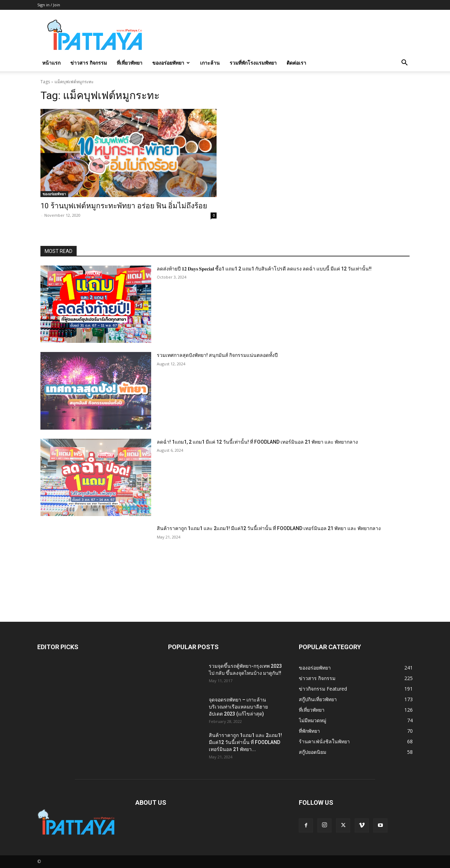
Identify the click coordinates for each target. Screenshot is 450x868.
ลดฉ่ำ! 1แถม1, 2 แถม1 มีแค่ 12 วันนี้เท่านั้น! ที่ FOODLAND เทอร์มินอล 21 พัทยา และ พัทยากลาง (257, 442)
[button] (404, 63)
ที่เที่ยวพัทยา (130, 63)
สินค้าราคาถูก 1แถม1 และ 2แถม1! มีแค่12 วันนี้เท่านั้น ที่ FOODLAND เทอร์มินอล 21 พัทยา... (245, 742)
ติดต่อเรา (296, 63)
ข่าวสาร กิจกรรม (89, 63)
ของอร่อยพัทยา (171, 63)
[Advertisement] (285, 35)
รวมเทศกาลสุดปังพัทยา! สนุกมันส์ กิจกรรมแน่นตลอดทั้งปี (217, 355)
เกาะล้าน (210, 63)
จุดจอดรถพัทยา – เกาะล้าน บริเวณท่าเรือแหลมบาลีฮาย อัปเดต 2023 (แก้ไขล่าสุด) (238, 707)
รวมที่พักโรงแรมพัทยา (253, 63)
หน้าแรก (51, 63)
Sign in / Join (49, 5)
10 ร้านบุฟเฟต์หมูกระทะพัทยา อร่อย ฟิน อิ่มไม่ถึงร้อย (124, 206)
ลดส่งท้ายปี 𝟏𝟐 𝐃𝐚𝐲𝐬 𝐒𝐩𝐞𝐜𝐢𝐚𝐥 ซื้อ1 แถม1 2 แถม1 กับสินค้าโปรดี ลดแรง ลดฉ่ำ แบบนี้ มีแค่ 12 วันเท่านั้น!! (264, 269)
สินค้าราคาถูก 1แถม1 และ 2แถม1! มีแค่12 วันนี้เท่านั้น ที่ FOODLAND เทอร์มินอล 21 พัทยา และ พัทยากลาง (269, 528)
